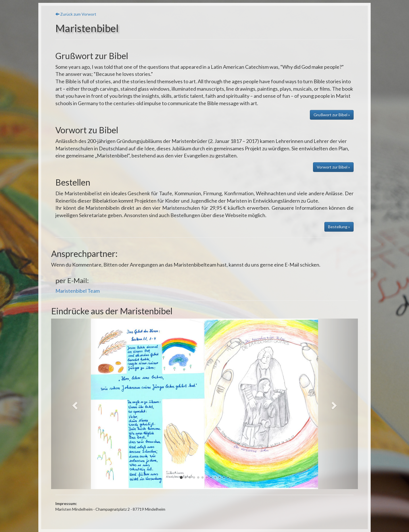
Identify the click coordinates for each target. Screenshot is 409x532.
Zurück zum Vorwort (76, 14)
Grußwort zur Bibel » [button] (332, 115)
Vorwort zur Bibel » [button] (333, 167)
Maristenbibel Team (78, 291)
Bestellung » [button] (339, 227)
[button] (74, 404)
